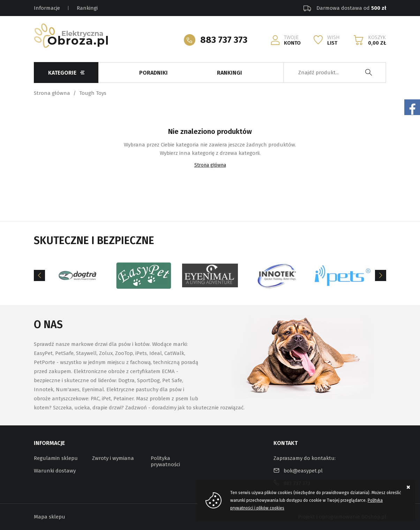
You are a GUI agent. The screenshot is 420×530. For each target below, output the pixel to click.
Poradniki (153, 73)
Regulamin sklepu (56, 458)
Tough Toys (93, 93)
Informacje (47, 8)
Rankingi (87, 8)
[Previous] (39, 275)
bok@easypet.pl (303, 471)
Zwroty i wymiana (113, 458)
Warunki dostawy (55, 471)
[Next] (381, 275)
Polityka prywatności (165, 461)
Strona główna (52, 93)
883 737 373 (224, 40)
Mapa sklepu (50, 517)
